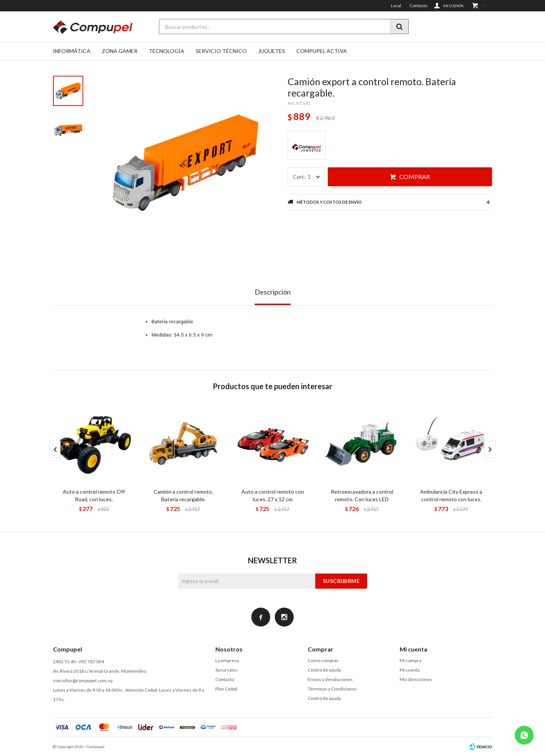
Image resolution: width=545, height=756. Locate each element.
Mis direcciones (416, 679)
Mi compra (410, 660)
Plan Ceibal (226, 689)
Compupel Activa (322, 51)
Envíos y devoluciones (330, 679)
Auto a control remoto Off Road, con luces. (94, 495)
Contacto (418, 5)
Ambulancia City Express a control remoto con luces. (451, 495)
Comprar (415, 177)
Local (396, 5)
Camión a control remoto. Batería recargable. (183, 495)
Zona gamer (120, 51)
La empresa (227, 660)
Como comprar (323, 660)
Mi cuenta (410, 670)
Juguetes (272, 51)
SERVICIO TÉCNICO (221, 51)
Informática (72, 51)
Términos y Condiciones (332, 689)
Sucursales (227, 670)
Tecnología (167, 51)
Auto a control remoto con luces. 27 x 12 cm (273, 495)
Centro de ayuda (324, 670)
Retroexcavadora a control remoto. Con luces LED (362, 495)
